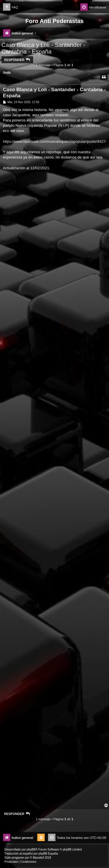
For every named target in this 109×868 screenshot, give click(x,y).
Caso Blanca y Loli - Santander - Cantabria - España (43, 48)
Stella (7, 73)
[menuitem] (10, 7)
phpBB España (48, 854)
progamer (18, 858)
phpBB (31, 849)
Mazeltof (38, 858)
